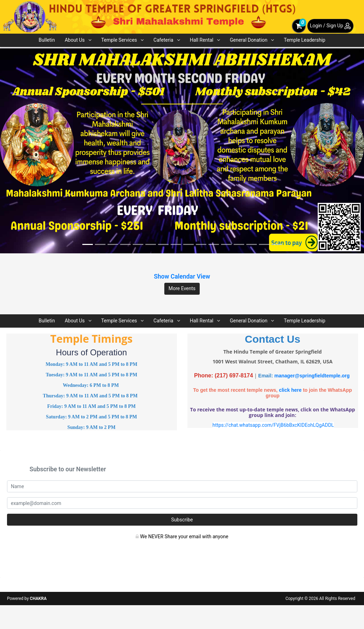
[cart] (299, 26)
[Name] (182, 486)
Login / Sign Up (330, 26)
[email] (182, 503)
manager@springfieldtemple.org (312, 376)
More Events (182, 288)
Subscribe (182, 520)
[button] (27, 151)
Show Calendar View (182, 276)
